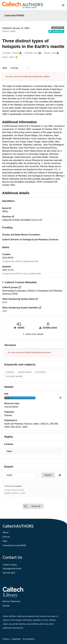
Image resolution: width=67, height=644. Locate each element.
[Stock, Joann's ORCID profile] (16, 57)
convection (40, 372)
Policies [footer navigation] (6, 537)
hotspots (10, 372)
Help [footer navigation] (5, 541)
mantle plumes (25, 372)
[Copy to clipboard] (60, 398)
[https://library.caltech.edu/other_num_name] (38, 299)
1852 (5, 311)
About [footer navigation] (6, 533)
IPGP (5, 302)
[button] (33, 451)
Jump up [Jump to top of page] (32, 506)
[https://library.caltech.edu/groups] (21, 287)
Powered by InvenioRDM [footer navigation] (14, 546)
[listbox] (19, 68)
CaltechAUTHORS (14, 15)
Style (5, 68)
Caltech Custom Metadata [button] (19, 282)
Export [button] (48, 475)
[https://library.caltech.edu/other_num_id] (41, 308)
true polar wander (14, 376)
